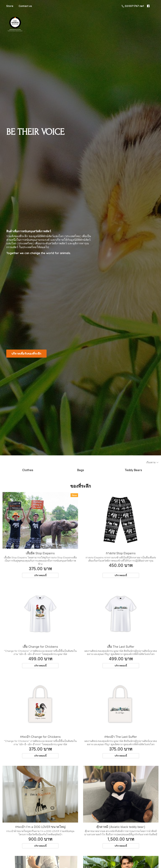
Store (10, 6)
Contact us (25, 6)
